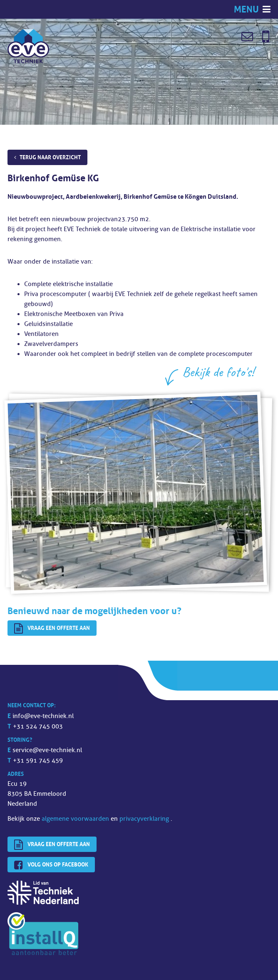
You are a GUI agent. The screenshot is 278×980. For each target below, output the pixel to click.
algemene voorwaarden (76, 819)
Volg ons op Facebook (51, 865)
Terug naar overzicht (50, 157)
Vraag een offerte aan (52, 629)
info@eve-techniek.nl (43, 716)
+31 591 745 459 (38, 761)
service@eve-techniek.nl (47, 750)
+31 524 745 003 (38, 727)
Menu (247, 9)
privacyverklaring (145, 819)
